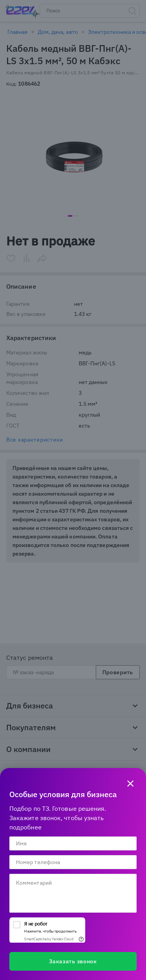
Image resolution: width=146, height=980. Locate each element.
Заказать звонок (73, 961)
